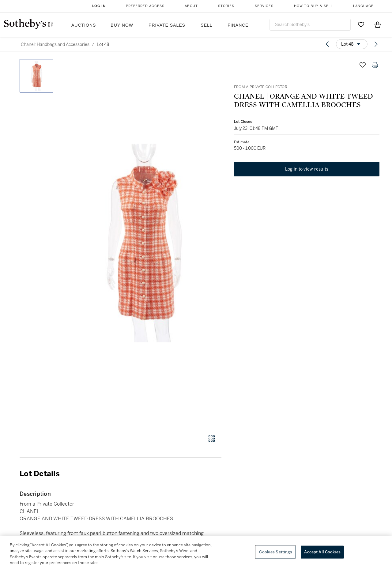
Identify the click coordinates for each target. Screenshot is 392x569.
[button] (144, 243)
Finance (238, 25)
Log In (99, 6)
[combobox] (310, 25)
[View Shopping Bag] (378, 24)
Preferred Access (145, 6)
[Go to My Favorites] (361, 24)
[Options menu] (352, 44)
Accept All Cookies (322, 552)
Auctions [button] (84, 25)
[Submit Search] (344, 24)
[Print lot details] (375, 65)
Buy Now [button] (122, 25)
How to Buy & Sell (313, 6)
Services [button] (264, 6)
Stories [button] (226, 6)
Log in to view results (307, 170)
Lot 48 (103, 44)
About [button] (191, 6)
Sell (206, 25)
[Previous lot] (327, 44)
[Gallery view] (212, 439)
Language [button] (363, 6)
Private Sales (167, 25)
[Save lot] (363, 65)
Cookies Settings (276, 552)
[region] (196, 552)
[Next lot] (376, 44)
